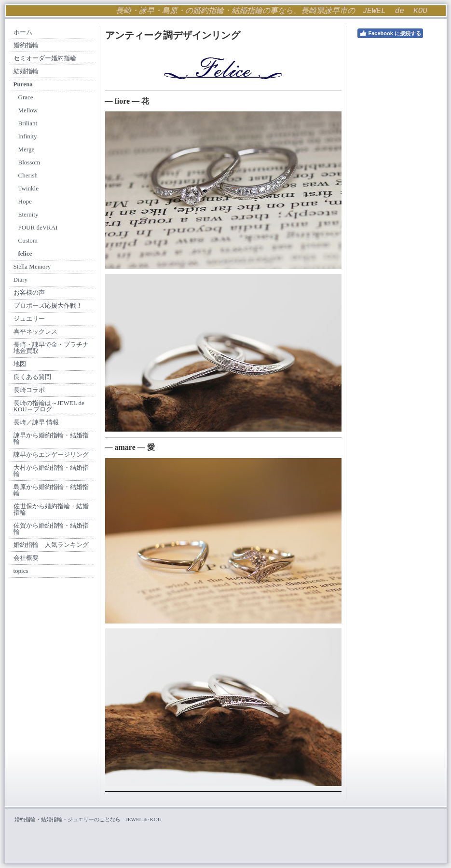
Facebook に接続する (390, 33)
